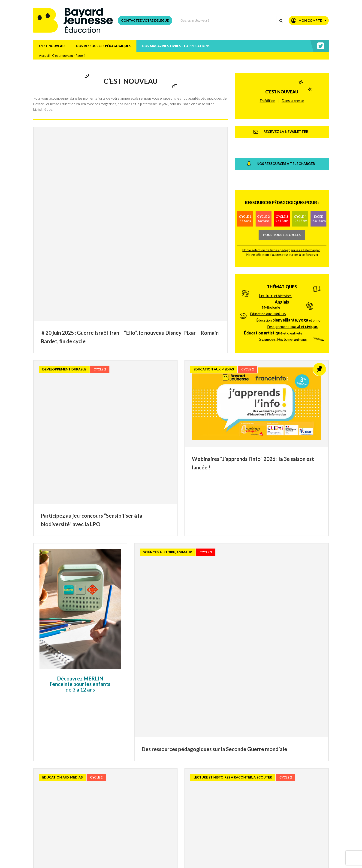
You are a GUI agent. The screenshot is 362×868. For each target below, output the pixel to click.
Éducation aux (268, 255)
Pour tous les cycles (282, 189)
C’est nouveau (52, 46)
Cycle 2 (263, 173)
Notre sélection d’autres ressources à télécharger (282, 209)
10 (213, 817)
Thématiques (282, 228)
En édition (267, 94)
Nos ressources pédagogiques (103, 46)
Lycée (318, 173)
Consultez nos (101, 857)
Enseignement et (293, 268)
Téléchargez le (104, 863)
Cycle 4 (300, 173)
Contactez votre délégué (145, 20)
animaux (283, 280)
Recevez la (92, 851)
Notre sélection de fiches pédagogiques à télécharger (281, 204)
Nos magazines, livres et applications (176, 46)
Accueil (44, 55)
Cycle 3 (282, 173)
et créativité (273, 274)
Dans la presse (293, 94)
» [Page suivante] (239, 816)
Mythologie (271, 248)
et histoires (275, 237)
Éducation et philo (288, 261)
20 (226, 817)
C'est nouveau (282, 85)
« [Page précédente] (123, 816)
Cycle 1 (245, 173)
